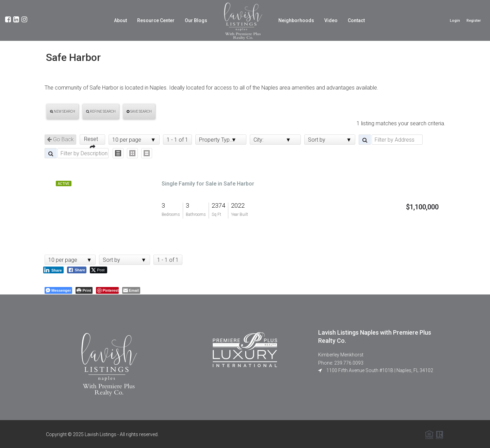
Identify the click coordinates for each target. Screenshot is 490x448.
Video (331, 20)
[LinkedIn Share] (53, 270)
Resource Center (156, 20)
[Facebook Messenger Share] (58, 290)
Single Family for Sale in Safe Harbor (208, 184)
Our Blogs (196, 20)
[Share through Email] (131, 290)
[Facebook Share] (77, 270)
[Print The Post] (84, 290)
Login (455, 21)
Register (474, 21)
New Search (63, 111)
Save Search (139, 111)
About (120, 20)
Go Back (60, 139)
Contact (356, 20)
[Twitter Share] (99, 270)
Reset (92, 140)
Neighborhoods (296, 20)
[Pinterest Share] (107, 290)
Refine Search (101, 111)
